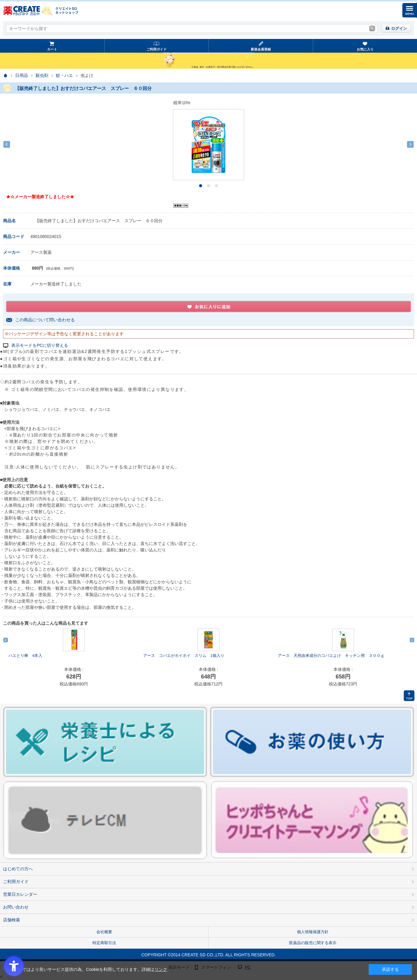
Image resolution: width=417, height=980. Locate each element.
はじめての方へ (18, 869)
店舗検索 (12, 920)
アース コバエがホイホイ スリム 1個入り (184, 656)
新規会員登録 (261, 49)
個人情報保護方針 (313, 932)
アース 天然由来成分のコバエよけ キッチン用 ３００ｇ (331, 656)
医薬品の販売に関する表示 (313, 943)
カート (52, 49)
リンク (161, 969)
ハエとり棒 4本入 (25, 656)
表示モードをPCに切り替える (40, 345)
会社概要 (104, 932)
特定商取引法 (104, 943)
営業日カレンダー (20, 894)
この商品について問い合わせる (45, 320)
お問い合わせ (16, 907)
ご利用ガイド (157, 49)
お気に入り (365, 49)
